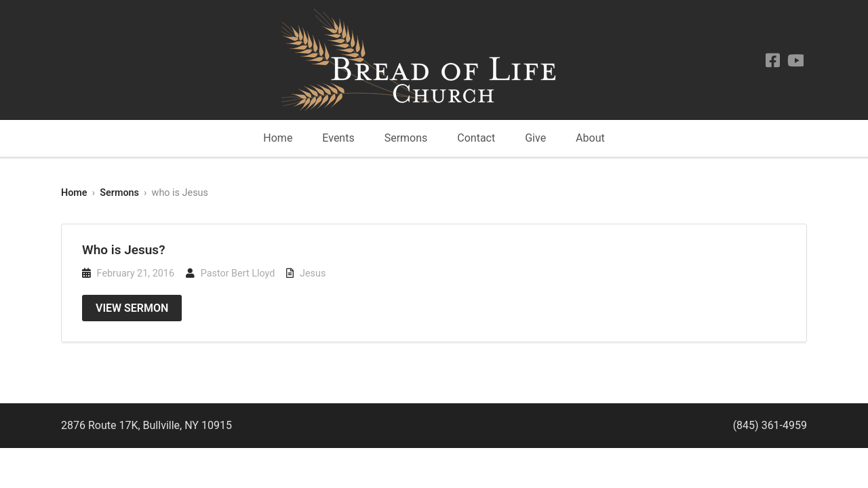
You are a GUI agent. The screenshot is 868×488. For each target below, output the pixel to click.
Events (338, 138)
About (590, 138)
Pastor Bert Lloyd (238, 273)
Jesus (313, 273)
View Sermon (132, 308)
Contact (476, 138)
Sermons (406, 138)
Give (535, 138)
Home (278, 138)
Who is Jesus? (124, 250)
